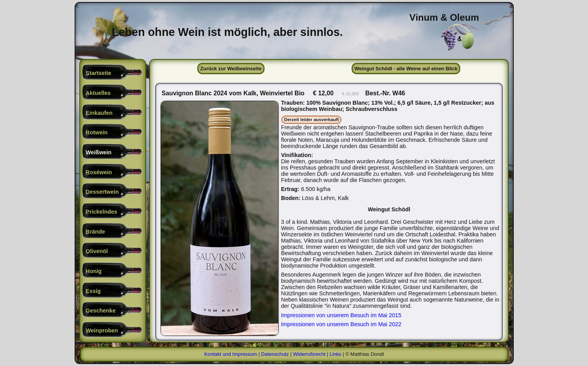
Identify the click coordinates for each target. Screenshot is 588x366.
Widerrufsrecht (309, 354)
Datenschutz (275, 354)
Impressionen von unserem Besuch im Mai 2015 (341, 315)
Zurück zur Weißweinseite (231, 69)
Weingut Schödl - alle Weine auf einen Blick (406, 69)
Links (336, 354)
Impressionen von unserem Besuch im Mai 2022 (341, 324)
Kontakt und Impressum (231, 354)
